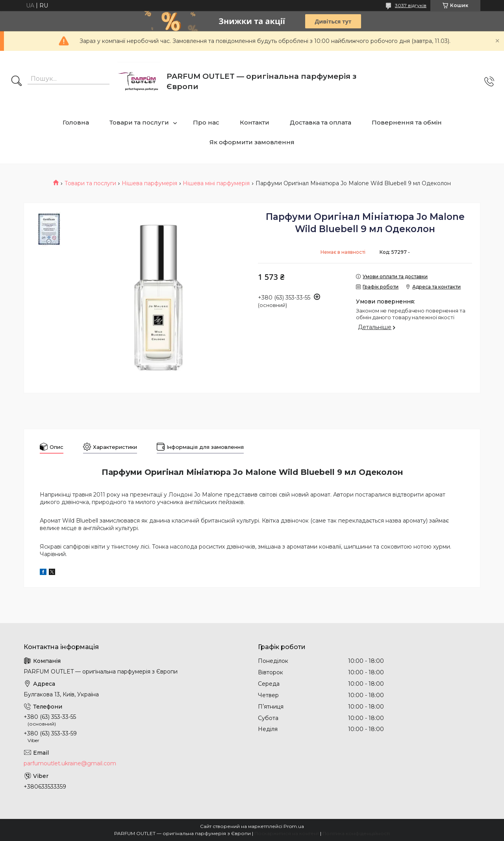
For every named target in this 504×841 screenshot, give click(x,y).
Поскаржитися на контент (287, 833)
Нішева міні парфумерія (216, 183)
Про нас (206, 122)
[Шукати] (17, 82)
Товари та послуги (139, 122)
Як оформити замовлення (252, 142)
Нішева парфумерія (149, 183)
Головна (76, 122)
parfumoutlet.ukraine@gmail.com (70, 763)
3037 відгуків (411, 5)
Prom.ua (294, 826)
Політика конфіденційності (356, 833)
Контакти (255, 122)
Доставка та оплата (321, 122)
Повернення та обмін (407, 122)
